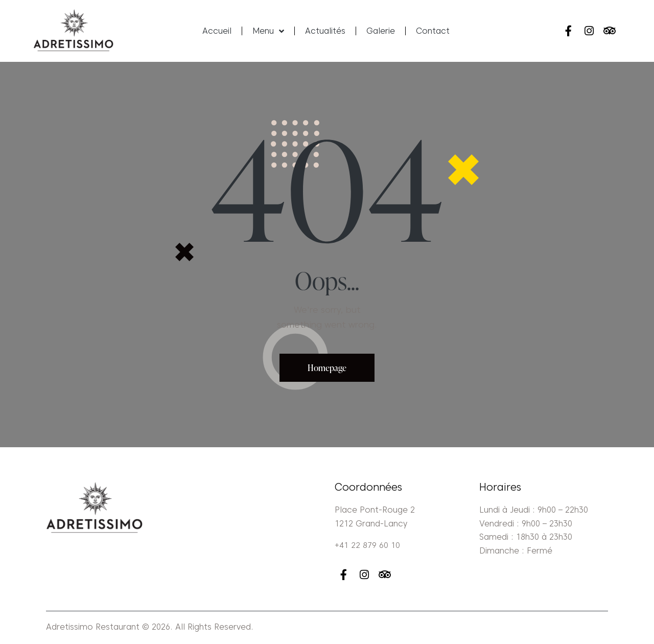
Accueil (217, 31)
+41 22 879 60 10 (367, 546)
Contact (433, 31)
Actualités (325, 31)
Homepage (327, 368)
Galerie (381, 31)
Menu (268, 31)
